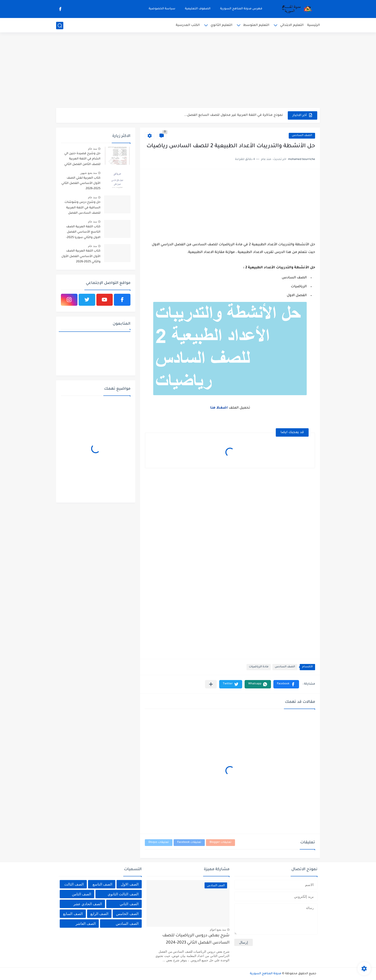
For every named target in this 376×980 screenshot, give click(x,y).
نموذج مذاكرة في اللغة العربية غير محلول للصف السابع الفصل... (234, 115)
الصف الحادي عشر (88, 904)
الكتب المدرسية (188, 25)
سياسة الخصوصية (162, 9)
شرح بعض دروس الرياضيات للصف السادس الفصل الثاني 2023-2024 (196, 939)
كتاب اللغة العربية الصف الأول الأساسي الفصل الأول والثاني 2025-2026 (81, 256)
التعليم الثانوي (221, 25)
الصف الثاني (129, 904)
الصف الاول (130, 884)
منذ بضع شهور (88, 173)
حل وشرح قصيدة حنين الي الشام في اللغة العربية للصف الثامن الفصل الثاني (82, 159)
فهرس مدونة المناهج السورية (241, 9)
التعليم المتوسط (256, 25)
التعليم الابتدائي (292, 25)
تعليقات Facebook (189, 842)
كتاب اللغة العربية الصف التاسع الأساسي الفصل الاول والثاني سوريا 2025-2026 (83, 233)
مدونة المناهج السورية (266, 974)
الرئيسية (314, 25)
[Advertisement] (188, 71)
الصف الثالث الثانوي (123, 894)
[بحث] (60, 26)
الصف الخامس (127, 914)
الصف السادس (302, 136)
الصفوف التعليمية (198, 9)
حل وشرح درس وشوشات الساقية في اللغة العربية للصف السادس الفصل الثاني (82, 208)
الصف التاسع (102, 884)
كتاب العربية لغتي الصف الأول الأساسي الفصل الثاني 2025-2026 (81, 184)
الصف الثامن (82, 894)
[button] (286, 684)
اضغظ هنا (219, 408)
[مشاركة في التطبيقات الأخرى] (211, 684)
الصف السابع (73, 914)
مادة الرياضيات (259, 667)
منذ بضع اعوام (218, 930)
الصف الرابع (99, 914)
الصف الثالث (74, 884)
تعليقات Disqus (159, 842)
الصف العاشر (86, 924)
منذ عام (92, 149)
